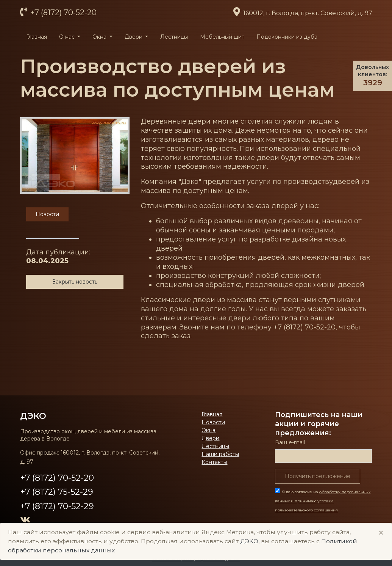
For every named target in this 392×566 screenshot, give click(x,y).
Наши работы (220, 454)
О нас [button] (68, 37)
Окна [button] (100, 37)
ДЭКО (33, 416)
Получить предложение (318, 476)
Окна (208, 430)
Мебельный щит (222, 37)
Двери (210, 438)
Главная (37, 37)
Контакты (214, 462)
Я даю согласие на (323, 501)
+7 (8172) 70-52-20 (62, 13)
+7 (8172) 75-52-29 (57, 492)
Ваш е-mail (290, 442)
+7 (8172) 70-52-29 (57, 506)
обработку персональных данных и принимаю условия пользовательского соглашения (323, 501)
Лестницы (174, 37)
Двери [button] (134, 37)
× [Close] (381, 533)
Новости (213, 422)
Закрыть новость (75, 282)
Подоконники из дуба (287, 37)
